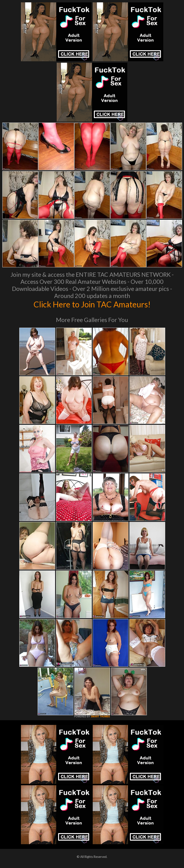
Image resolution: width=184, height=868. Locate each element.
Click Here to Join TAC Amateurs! (92, 304)
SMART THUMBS (100, 717)
